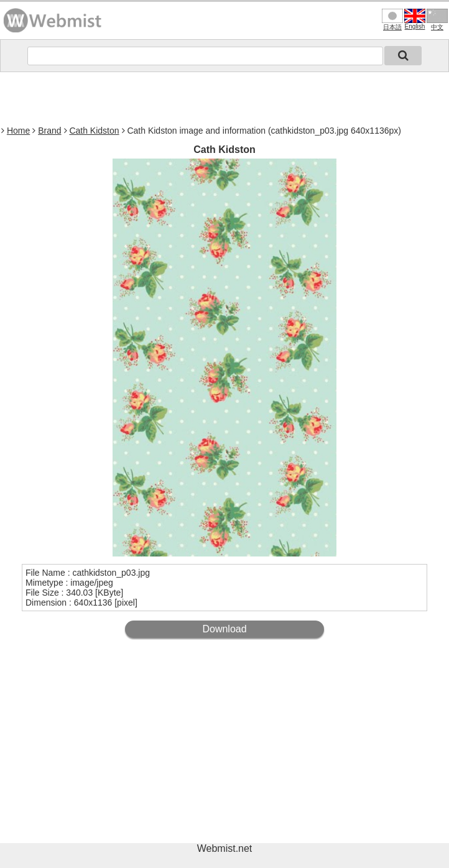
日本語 (392, 20)
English (415, 19)
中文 (437, 20)
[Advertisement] (224, 97)
